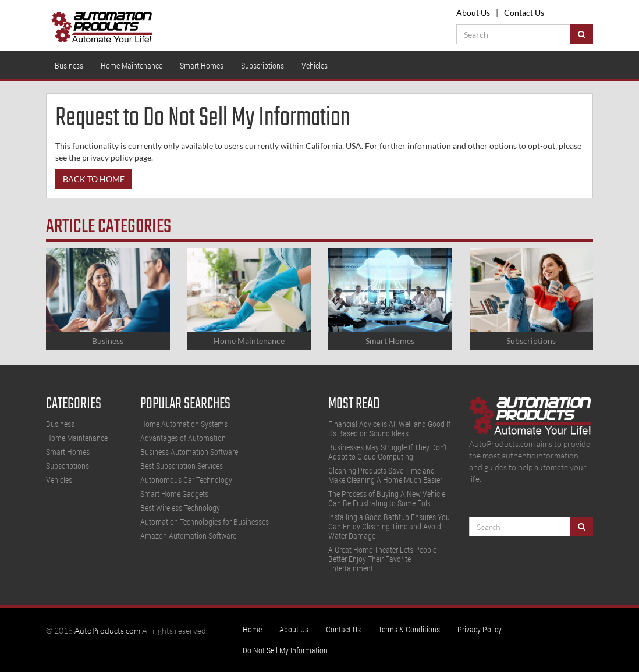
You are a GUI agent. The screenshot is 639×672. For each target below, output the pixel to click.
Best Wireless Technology (180, 508)
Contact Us (524, 13)
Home (252, 630)
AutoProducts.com (107, 630)
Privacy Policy (480, 630)
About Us (473, 13)
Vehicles (315, 66)
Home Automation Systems (184, 424)
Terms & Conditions (409, 630)
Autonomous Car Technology (186, 480)
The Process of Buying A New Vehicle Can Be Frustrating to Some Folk (387, 499)
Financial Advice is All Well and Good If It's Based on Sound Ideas (389, 429)
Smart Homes (202, 66)
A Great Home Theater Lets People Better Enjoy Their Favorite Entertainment (382, 559)
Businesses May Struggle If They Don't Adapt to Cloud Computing (388, 452)
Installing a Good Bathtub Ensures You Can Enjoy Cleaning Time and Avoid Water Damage (389, 527)
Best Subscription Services (182, 466)
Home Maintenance (132, 66)
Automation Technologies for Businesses (205, 522)
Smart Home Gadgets (174, 494)
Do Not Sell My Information (285, 650)
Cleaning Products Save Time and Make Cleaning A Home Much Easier (385, 475)
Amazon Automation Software (188, 536)
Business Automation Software (189, 452)
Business (69, 66)
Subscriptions (262, 66)
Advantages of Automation (183, 438)
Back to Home (94, 179)
